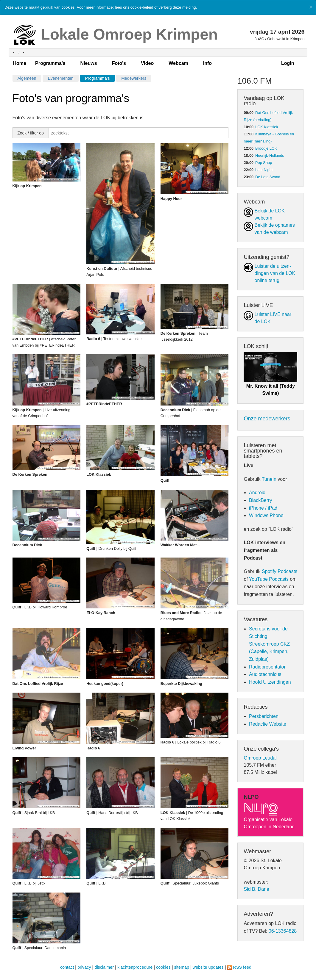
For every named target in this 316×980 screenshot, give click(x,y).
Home (20, 63)
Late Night (264, 170)
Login (288, 63)
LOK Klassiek (267, 127)
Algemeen (27, 78)
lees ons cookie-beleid (134, 7)
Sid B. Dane (256, 889)
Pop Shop (264, 163)
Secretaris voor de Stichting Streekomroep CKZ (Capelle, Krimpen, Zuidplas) (269, 644)
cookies (163, 967)
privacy (84, 967)
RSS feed (242, 967)
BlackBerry (260, 500)
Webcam (178, 63)
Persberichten (264, 716)
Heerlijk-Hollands (270, 155)
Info (207, 63)
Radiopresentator (267, 667)
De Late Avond (268, 177)
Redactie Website (268, 724)
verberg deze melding (177, 7)
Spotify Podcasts (280, 571)
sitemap (182, 967)
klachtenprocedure (135, 967)
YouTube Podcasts (269, 579)
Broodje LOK (266, 148)
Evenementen (60, 78)
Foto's (119, 63)
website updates (208, 967)
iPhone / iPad (263, 508)
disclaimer (104, 967)
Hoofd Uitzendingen (270, 682)
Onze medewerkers (267, 419)
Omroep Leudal (260, 758)
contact (67, 967)
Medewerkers (134, 78)
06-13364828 (283, 931)
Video (147, 63)
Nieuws (89, 63)
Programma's (50, 63)
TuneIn (269, 479)
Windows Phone (266, 515)
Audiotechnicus (265, 674)
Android (257, 493)
